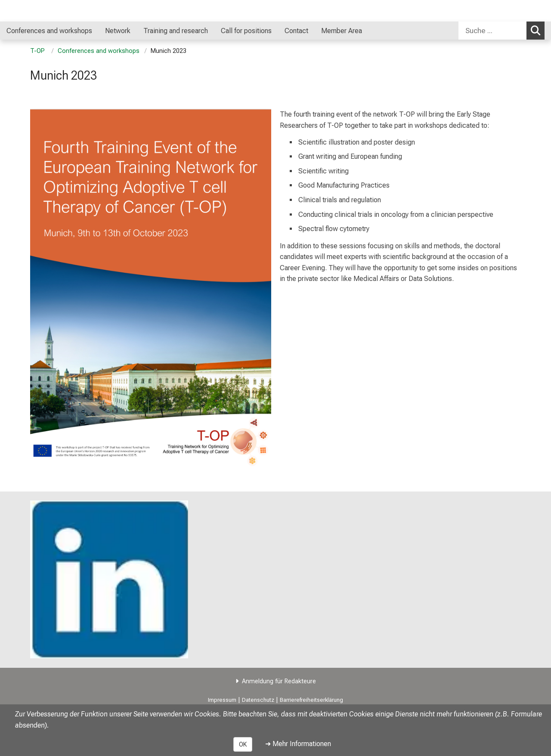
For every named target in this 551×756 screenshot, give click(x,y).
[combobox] (501, 31)
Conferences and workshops (99, 51)
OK (243, 744)
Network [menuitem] (118, 31)
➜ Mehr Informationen (298, 744)
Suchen (538, 30)
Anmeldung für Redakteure (279, 681)
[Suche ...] (492, 31)
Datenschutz (258, 700)
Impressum (222, 700)
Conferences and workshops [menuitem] (49, 31)
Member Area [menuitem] (342, 31)
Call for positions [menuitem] (246, 31)
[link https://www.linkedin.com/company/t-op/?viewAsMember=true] (109, 579)
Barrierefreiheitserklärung (311, 700)
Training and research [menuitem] (176, 31)
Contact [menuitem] (296, 31)
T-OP (38, 51)
